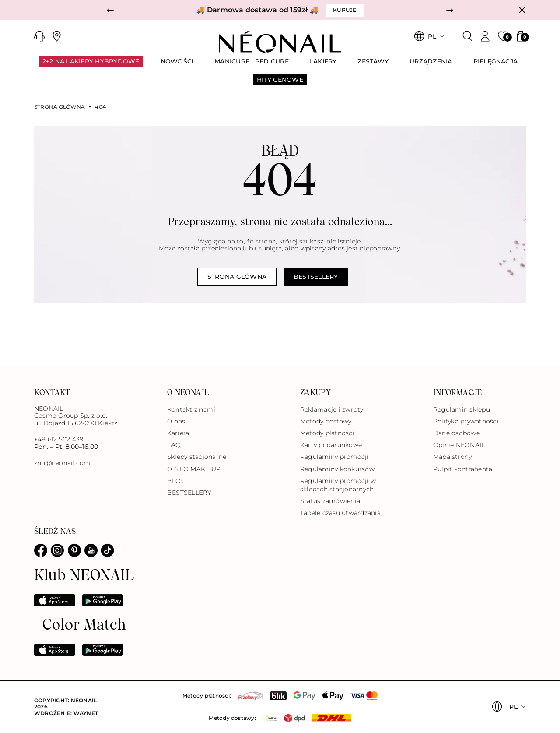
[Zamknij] (522, 10)
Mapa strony (453, 457)
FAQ (174, 445)
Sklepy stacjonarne (197, 457)
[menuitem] (91, 65)
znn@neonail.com (62, 463)
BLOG (177, 481)
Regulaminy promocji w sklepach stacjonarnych (338, 485)
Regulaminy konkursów (337, 469)
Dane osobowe (457, 433)
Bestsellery (316, 277)
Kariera (178, 433)
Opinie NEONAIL (459, 445)
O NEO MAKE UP (194, 469)
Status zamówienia (330, 501)
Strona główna (59, 107)
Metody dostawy (326, 421)
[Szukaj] (468, 36)
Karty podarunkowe (331, 445)
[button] (110, 10)
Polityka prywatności (466, 421)
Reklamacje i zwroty (332, 409)
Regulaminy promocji (334, 457)
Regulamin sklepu (462, 409)
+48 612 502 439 (59, 439)
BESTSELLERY (189, 493)
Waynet (86, 713)
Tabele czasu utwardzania (340, 513)
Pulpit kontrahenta (463, 469)
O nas (176, 421)
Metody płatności (327, 433)
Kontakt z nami (191, 409)
